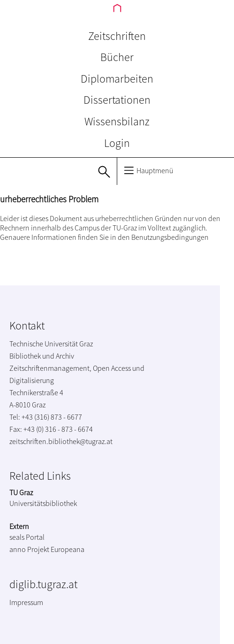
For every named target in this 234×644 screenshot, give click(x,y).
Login (117, 143)
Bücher (117, 57)
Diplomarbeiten (117, 79)
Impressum (26, 602)
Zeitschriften (117, 36)
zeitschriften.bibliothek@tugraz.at (61, 441)
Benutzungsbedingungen (170, 237)
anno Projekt (29, 549)
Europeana (68, 549)
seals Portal (27, 537)
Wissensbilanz (117, 121)
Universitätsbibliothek (43, 503)
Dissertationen (117, 100)
